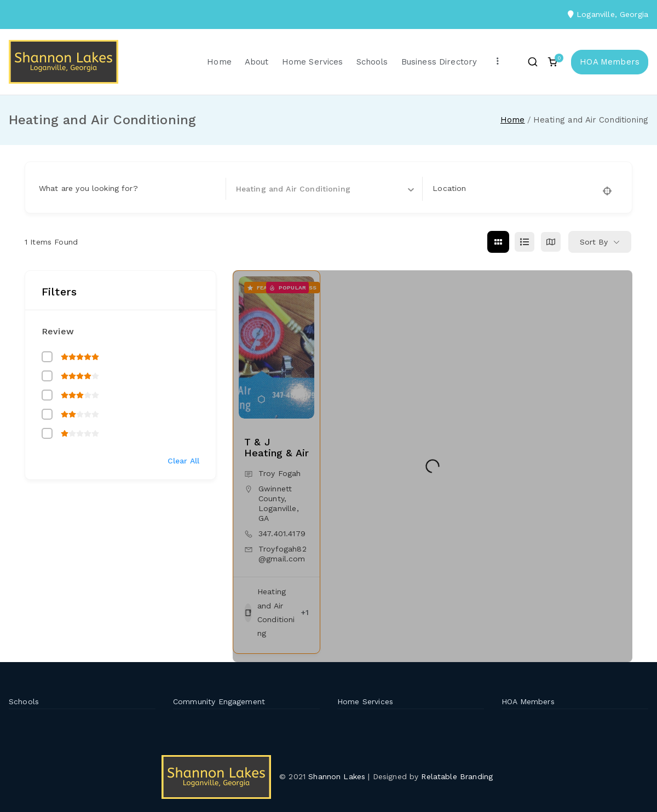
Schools (372, 62)
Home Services (313, 62)
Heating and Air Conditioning (270, 612)
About (257, 62)
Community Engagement (219, 701)
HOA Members (610, 62)
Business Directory (439, 62)
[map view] (551, 242)
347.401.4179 (282, 533)
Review (58, 331)
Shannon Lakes (337, 776)
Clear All (183, 461)
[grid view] (498, 242)
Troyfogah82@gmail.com (283, 554)
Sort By (594, 242)
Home (219, 62)
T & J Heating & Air (276, 447)
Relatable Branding (458, 776)
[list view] (525, 242)
